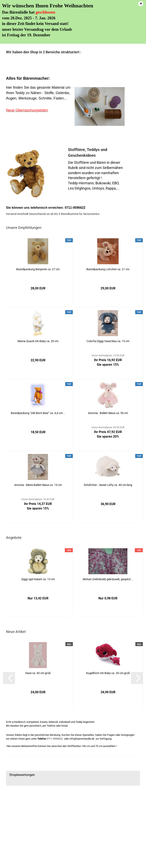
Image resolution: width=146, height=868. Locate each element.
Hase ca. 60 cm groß (38, 673)
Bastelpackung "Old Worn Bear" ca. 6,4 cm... (38, 413)
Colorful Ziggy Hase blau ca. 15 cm (108, 341)
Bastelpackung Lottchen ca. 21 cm (108, 269)
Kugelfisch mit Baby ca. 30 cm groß (108, 673)
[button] (9, 678)
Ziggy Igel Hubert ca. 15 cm (38, 579)
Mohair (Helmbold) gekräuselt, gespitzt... (108, 579)
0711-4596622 (55, 739)
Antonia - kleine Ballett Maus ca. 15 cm (38, 485)
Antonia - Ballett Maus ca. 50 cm (108, 413)
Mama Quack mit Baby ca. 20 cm (38, 341)
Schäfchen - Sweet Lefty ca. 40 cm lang (108, 485)
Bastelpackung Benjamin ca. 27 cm (38, 269)
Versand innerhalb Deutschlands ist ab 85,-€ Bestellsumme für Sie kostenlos (53, 214)
